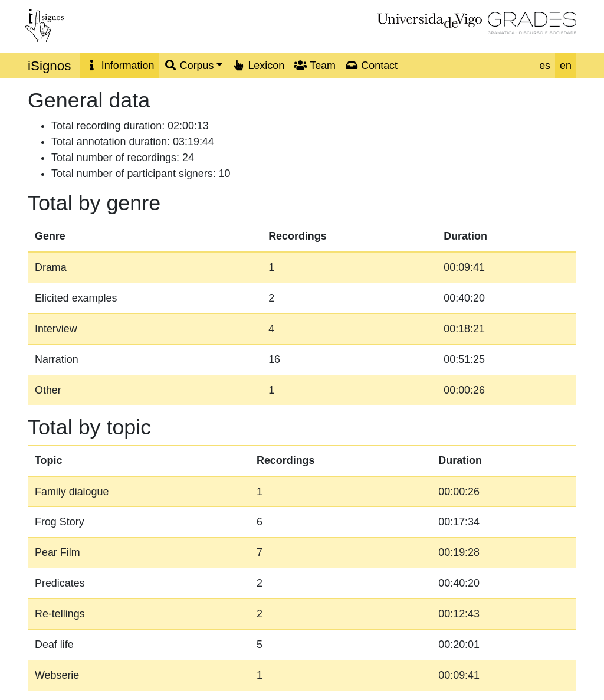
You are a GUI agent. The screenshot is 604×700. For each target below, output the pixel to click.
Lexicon (258, 66)
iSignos (49, 66)
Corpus (188, 66)
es (545, 66)
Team (315, 66)
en (566, 66)
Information (119, 66)
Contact (371, 66)
